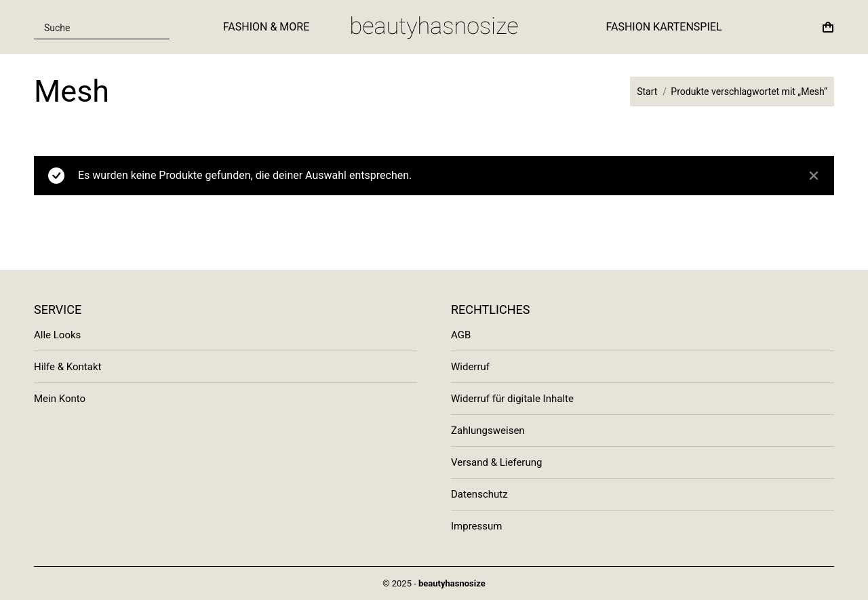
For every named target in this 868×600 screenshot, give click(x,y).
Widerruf (470, 367)
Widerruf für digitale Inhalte (512, 399)
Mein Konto (60, 399)
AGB (461, 335)
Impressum (476, 526)
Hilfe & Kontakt (67, 367)
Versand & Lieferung (496, 462)
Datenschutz (479, 494)
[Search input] (94, 27)
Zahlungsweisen (488, 431)
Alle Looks (57, 335)
